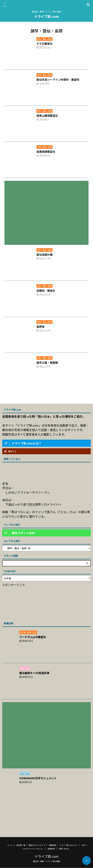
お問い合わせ (64, 849)
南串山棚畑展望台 (47, 116)
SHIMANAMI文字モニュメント (38, 778)
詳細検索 (52, 845)
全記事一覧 (21, 845)
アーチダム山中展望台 (33, 637)
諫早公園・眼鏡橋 (47, 363)
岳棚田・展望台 (46, 290)
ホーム (10, 845)
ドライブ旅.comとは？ (69, 845)
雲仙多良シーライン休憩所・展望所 (58, 79)
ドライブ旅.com (47, 16)
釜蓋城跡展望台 (46, 152)
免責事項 (51, 849)
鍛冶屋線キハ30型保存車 (34, 673)
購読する (10, 451)
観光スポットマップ (37, 845)
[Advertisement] (46, 210)
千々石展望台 (44, 43)
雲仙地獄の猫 (44, 254)
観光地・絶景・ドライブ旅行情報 (47, 861)
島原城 (40, 326)
